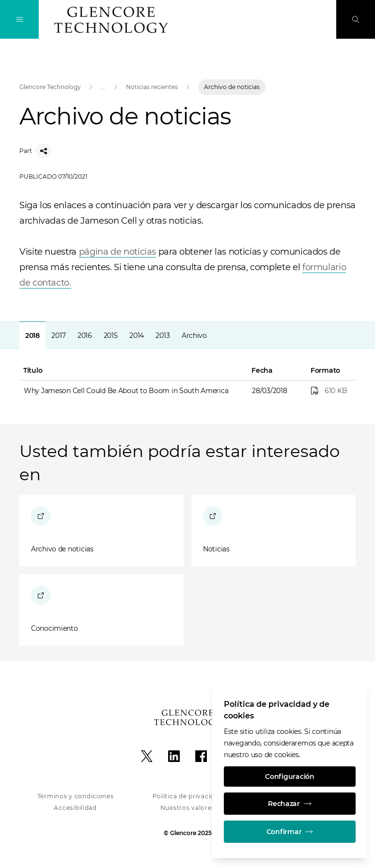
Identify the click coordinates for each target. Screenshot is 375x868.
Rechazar (290, 804)
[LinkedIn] (174, 756)
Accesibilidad (75, 808)
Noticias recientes (152, 87)
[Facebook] (201, 756)
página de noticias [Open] (118, 252)
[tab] (32, 335)
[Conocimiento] (102, 610)
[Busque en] (356, 19)
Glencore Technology (50, 87)
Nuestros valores (188, 808)
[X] (147, 756)
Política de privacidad (188, 796)
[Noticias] (273, 531)
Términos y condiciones (76, 796)
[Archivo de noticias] (102, 531)
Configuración (289, 777)
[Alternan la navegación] (19, 19)
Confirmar (290, 832)
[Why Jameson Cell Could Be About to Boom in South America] (330, 391)
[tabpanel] (187, 361)
